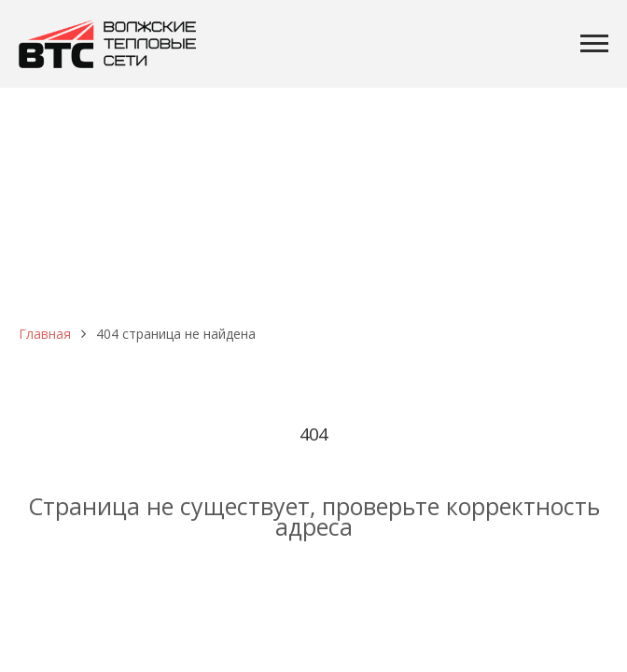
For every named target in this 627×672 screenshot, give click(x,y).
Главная (45, 334)
